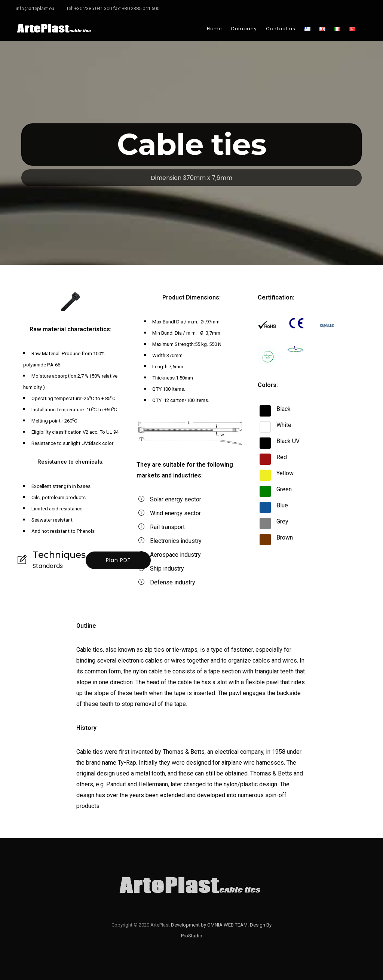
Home (214, 29)
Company (244, 29)
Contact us (281, 29)
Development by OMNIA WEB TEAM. (210, 925)
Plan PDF (118, 560)
